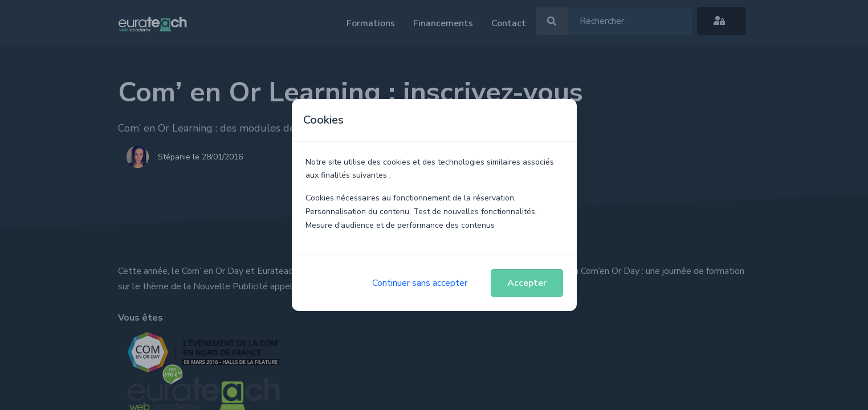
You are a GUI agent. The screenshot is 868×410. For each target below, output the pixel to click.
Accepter (527, 283)
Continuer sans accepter (420, 283)
